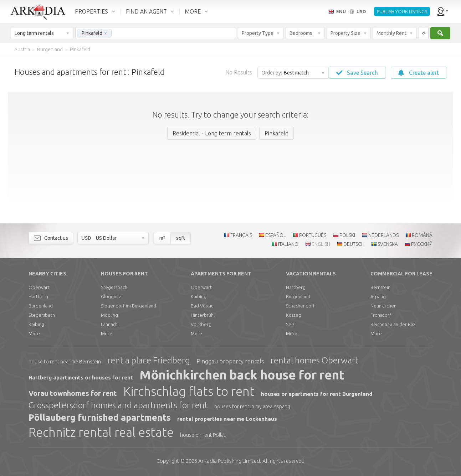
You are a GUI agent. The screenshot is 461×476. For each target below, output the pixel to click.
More (34, 333)
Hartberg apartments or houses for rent (81, 377)
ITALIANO (288, 244)
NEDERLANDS (383, 235)
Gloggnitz (111, 296)
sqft (181, 238)
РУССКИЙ (422, 244)
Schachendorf (300, 306)
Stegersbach (42, 315)
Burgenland (41, 306)
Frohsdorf (381, 315)
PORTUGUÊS (313, 235)
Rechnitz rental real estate (101, 432)
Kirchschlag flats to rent (189, 391)
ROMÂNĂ (422, 235)
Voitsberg (201, 324)
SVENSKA (388, 244)
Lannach (109, 324)
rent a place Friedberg (149, 360)
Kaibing (36, 324)
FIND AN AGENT (146, 11)
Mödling (109, 315)
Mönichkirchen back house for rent (242, 375)
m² (162, 238)
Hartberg (38, 296)
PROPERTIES (91, 11)
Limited (229, 461)
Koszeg (294, 315)
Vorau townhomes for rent (73, 393)
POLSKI (347, 235)
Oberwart (39, 287)
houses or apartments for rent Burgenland (317, 394)
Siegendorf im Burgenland (129, 306)
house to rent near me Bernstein (65, 362)
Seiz (290, 324)
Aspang (378, 296)
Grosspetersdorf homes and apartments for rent (118, 405)
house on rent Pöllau (203, 435)
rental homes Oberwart (314, 360)
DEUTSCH (354, 244)
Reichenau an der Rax (393, 324)
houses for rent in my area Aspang (252, 407)
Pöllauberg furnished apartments (100, 418)
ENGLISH (321, 244)
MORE (193, 11)
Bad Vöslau (202, 306)
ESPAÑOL (276, 235)
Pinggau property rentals (230, 361)
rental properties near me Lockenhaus (227, 419)
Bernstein (380, 287)
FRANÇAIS (241, 235)
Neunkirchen (383, 306)
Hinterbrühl (203, 315)
